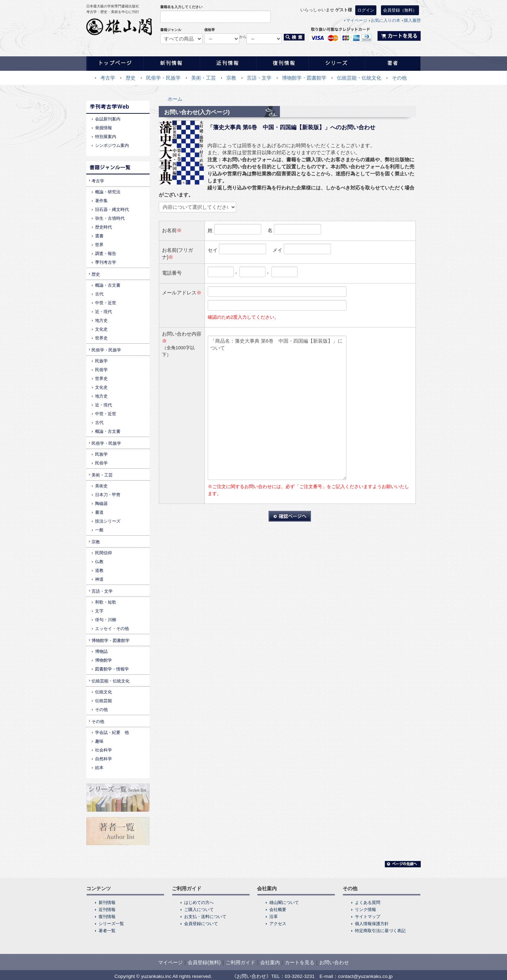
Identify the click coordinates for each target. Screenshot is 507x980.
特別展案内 (106, 137)
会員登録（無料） (400, 10)
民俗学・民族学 (163, 78)
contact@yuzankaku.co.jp (365, 976)
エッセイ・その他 (112, 629)
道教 (99, 570)
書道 (99, 512)
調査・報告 (106, 254)
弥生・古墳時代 (110, 218)
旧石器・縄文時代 (112, 210)
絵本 (99, 768)
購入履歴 (412, 20)
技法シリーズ (108, 521)
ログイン (366, 10)
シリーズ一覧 (111, 924)
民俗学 (101, 370)
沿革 (274, 917)
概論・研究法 (108, 192)
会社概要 (278, 910)
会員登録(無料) (204, 962)
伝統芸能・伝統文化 (359, 78)
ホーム (175, 99)
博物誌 (101, 651)
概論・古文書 (108, 285)
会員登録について (201, 924)
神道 (99, 579)
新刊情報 (107, 903)
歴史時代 (104, 227)
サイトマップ (368, 917)
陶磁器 (101, 504)
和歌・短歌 (106, 602)
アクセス (278, 924)
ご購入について (199, 910)
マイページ (357, 20)
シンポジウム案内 (112, 145)
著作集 (101, 201)
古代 (99, 294)
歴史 (131, 78)
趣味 (99, 741)
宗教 (231, 78)
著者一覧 (107, 931)
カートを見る (300, 962)
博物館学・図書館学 (304, 78)
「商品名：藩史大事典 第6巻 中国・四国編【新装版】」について (277, 408)
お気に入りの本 (386, 20)
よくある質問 (368, 903)
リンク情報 (365, 910)
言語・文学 (259, 78)
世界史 (101, 338)
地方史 (101, 320)
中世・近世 (106, 303)
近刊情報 (107, 910)
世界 (99, 245)
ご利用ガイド (240, 962)
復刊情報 (107, 917)
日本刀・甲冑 (108, 495)
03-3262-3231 (300, 976)
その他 (399, 78)
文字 (99, 611)
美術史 (101, 486)
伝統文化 (104, 692)
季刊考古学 (106, 262)
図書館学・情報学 (112, 669)
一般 (99, 530)
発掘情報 (104, 128)
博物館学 (104, 660)
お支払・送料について (205, 917)
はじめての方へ (199, 903)
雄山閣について (284, 903)
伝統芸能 (104, 701)
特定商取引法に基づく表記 (380, 931)
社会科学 (104, 750)
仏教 (99, 562)
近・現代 (104, 312)
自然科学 (104, 759)
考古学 (108, 78)
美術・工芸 (204, 78)
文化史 (101, 329)
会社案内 (270, 962)
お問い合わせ (334, 962)
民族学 (101, 361)
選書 (99, 236)
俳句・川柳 (106, 620)
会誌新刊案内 (108, 119)
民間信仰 (104, 553)
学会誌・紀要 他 (112, 732)
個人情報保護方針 (372, 924)
